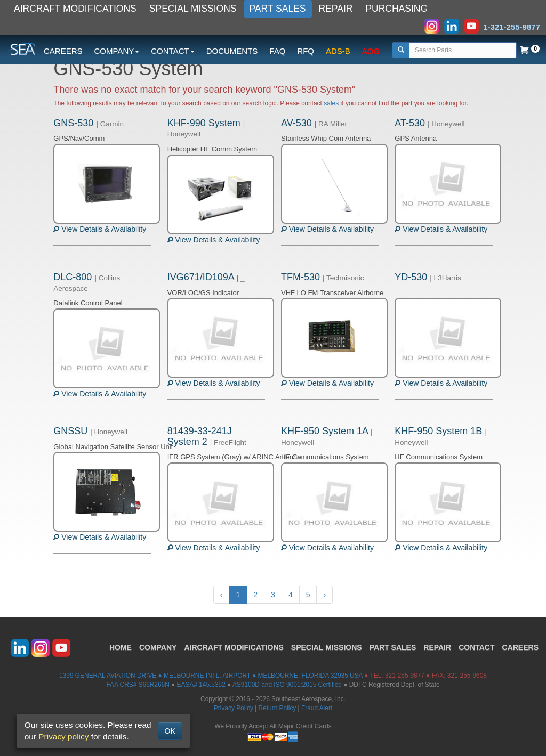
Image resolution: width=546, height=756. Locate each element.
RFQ (306, 51)
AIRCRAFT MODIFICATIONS (75, 9)
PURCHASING (396, 9)
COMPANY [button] (117, 51)
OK (170, 731)
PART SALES (278, 9)
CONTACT (476, 647)
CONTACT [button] (172, 51)
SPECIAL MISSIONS (193, 9)
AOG (371, 51)
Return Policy (278, 708)
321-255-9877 (405, 676)
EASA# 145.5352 (201, 685)
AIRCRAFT (234, 647)
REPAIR (336, 9)
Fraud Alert (317, 708)
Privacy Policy (234, 708)
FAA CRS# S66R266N (138, 685)
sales (331, 103)
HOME (121, 647)
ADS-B (338, 51)
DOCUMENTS (232, 51)
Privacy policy (63, 737)
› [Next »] (324, 595)
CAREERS (63, 51)
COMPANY (158, 647)
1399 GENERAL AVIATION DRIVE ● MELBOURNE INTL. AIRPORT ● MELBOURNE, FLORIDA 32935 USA (211, 676)
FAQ (277, 51)
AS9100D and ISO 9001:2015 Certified (287, 685)
